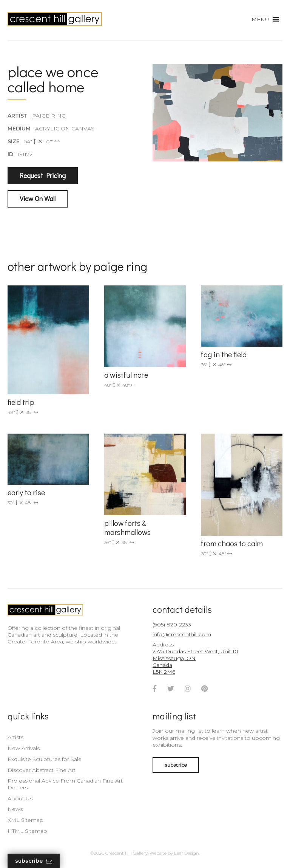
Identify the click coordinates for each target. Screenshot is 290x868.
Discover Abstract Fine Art (42, 770)
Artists (15, 737)
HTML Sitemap (27, 831)
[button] (260, 19)
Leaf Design (187, 853)
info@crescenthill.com (182, 634)
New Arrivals (24, 748)
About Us (20, 798)
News (15, 809)
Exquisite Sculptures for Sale (45, 759)
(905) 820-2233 (172, 625)
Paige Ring (49, 116)
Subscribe (34, 861)
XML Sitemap (25, 820)
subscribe (176, 765)
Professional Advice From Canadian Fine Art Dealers (65, 784)
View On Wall (38, 198)
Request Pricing (43, 175)
